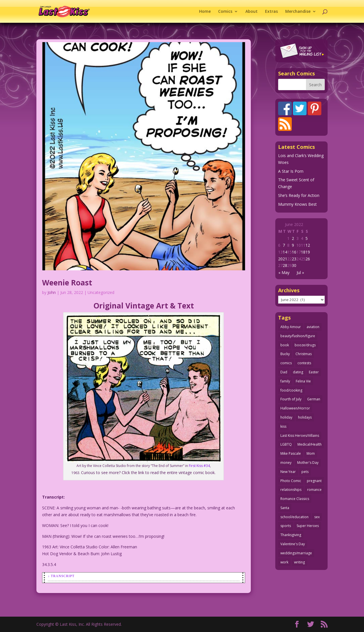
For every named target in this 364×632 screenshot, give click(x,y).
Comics (225, 12)
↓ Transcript (61, 576)
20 (280, 259)
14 (285, 252)
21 (285, 259)
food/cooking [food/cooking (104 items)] (291, 390)
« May (284, 272)
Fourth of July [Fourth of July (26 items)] (291, 399)
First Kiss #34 (199, 466)
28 (285, 265)
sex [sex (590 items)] (317, 517)
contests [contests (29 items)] (304, 363)
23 (294, 259)
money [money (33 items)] (286, 463)
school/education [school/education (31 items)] (294, 517)
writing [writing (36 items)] (299, 562)
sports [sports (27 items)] (286, 526)
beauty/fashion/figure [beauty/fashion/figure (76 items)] (298, 336)
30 (294, 265)
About (252, 12)
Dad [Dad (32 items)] (284, 372)
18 (303, 252)
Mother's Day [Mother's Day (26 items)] (308, 463)
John (52, 292)
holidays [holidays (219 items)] (305, 417)
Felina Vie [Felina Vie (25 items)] (303, 381)
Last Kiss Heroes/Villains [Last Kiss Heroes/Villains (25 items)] (300, 436)
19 (308, 252)
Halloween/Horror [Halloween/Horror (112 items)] (295, 408)
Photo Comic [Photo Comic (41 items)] (291, 481)
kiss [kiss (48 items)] (283, 426)
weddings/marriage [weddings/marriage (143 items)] (296, 553)
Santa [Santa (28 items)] (285, 508)
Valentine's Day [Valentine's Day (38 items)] (293, 544)
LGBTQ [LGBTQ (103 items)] (286, 444)
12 (308, 245)
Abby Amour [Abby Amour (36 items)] (291, 327)
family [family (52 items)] (285, 381)
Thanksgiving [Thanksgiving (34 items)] (291, 535)
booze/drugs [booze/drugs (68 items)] (305, 345)
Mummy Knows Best (297, 204)
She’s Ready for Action (299, 195)
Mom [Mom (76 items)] (311, 453)
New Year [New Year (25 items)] (288, 472)
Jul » (300, 272)
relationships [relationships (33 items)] (291, 490)
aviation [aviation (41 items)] (313, 327)
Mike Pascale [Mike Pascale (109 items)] (291, 453)
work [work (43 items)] (284, 562)
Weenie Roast (67, 283)
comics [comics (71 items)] (286, 363)
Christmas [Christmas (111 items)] (304, 354)
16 (294, 252)
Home (205, 12)
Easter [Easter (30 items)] (314, 372)
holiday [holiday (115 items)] (286, 417)
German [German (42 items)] (314, 399)
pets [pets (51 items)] (305, 472)
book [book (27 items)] (285, 345)
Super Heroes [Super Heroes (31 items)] (308, 526)
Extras (271, 12)
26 (308, 259)
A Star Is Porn (291, 171)
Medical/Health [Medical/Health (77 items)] (310, 444)
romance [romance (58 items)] (314, 490)
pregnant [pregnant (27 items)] (314, 481)
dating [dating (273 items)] (298, 372)
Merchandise (298, 12)
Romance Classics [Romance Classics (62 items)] (295, 499)
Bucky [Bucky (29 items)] (285, 354)
